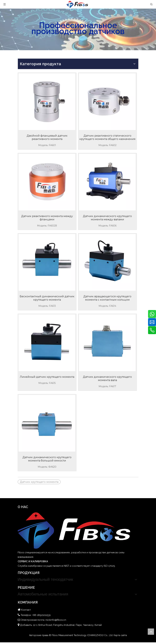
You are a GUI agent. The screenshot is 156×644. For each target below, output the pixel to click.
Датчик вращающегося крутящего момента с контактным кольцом (107, 298)
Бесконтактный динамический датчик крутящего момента (47, 298)
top (151, 632)
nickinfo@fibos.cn (56, 620)
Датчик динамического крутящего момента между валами (107, 218)
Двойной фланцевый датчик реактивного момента (47, 137)
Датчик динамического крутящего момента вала (107, 378)
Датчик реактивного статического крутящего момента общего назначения (107, 137)
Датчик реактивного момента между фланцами (47, 218)
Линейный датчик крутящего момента (47, 377)
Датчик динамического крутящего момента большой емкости (47, 459)
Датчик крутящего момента (39, 482)
